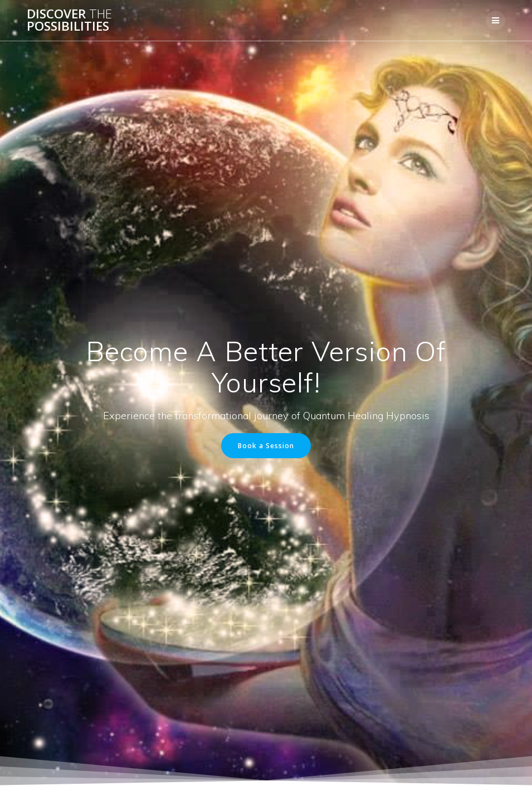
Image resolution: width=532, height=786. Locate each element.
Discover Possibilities (69, 20)
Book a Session (266, 445)
